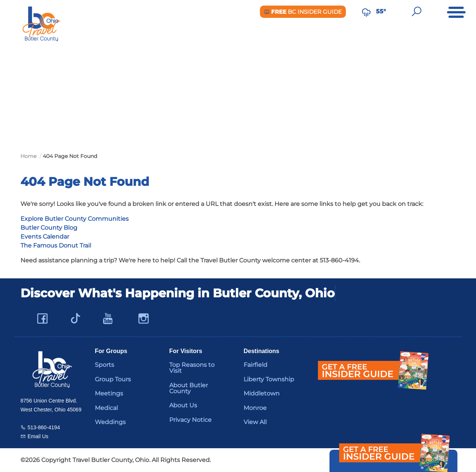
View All (255, 422)
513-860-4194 (44, 427)
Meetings (109, 393)
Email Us (38, 436)
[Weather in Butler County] (366, 12)
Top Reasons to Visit (192, 368)
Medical (106, 408)
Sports (104, 365)
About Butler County (189, 388)
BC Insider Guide (303, 12)
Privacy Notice (190, 420)
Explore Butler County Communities (75, 219)
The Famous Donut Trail (56, 245)
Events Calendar (45, 237)
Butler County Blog (49, 228)
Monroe (255, 408)
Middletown (262, 393)
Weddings (110, 422)
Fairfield (255, 365)
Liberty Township (269, 379)
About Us (183, 405)
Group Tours (113, 379)
